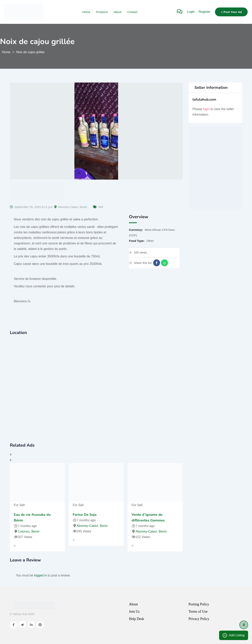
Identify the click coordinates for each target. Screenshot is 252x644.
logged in (40, 575)
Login (191, 12)
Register (205, 12)
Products (102, 12)
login (206, 109)
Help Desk (136, 619)
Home (86, 12)
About (118, 12)
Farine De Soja (85, 515)
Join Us (134, 612)
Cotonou (24, 531)
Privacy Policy (199, 619)
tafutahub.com (204, 99)
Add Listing (234, 635)
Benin (83, 207)
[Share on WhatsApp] (164, 263)
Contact (132, 12)
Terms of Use (198, 612)
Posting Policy (199, 604)
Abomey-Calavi (68, 207)
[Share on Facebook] (157, 263)
